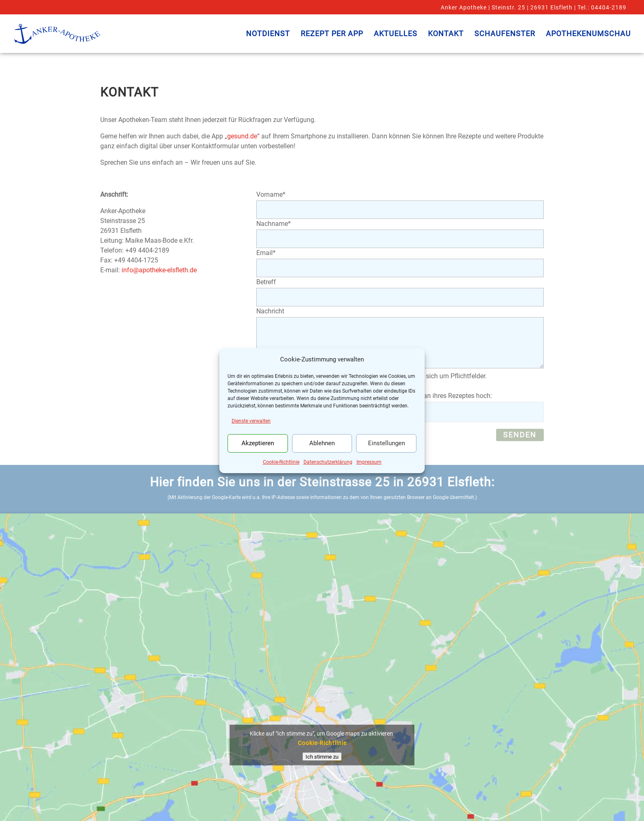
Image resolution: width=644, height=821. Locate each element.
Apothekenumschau (588, 34)
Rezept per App (332, 34)
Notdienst (268, 34)
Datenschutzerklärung (328, 462)
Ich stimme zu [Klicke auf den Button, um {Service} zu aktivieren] (322, 757)
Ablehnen (322, 443)
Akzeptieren (258, 443)
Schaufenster (505, 34)
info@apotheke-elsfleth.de (159, 270)
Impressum (369, 462)
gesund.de (242, 136)
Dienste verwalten (251, 421)
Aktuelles (396, 34)
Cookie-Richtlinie (281, 462)
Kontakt (446, 34)
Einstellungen (386, 443)
